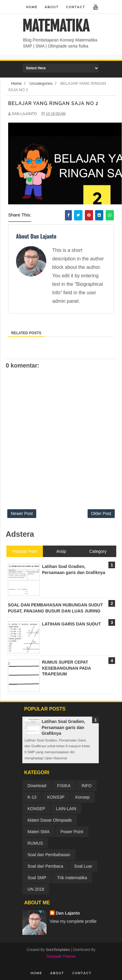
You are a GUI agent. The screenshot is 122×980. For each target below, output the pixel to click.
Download (37, 786)
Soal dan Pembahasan (49, 855)
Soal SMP (37, 878)
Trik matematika (72, 878)
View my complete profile (73, 921)
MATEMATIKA (56, 26)
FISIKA (64, 786)
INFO (87, 786)
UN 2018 (36, 889)
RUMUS (35, 843)
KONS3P (56, 797)
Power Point (72, 832)
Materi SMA (39, 832)
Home (32, 7)
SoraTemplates (58, 950)
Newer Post (22, 513)
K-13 (32, 797)
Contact (75, 7)
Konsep (82, 797)
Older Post (101, 513)
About (52, 7)
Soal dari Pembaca (45, 866)
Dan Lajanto (68, 913)
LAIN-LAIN (66, 809)
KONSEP (36, 809)
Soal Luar (83, 866)
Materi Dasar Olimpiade (50, 820)
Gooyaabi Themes (61, 956)
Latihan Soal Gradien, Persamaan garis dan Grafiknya (63, 727)
